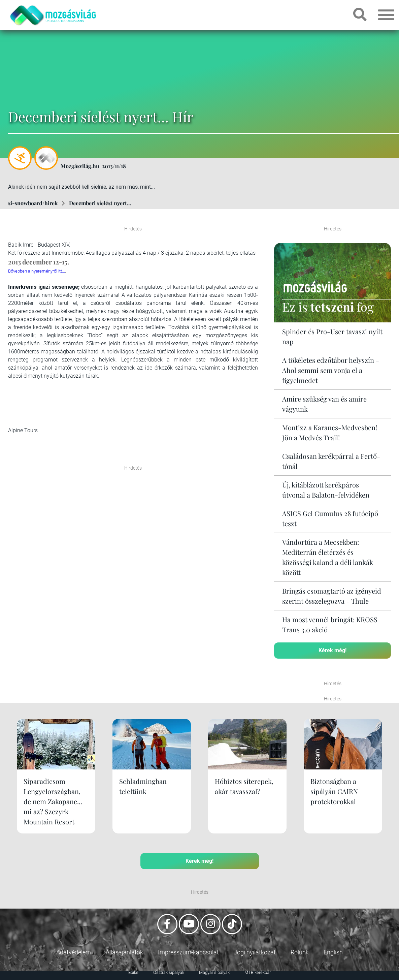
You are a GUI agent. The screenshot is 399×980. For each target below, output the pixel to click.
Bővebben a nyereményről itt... (37, 271)
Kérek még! (332, 650)
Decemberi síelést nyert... (100, 203)
